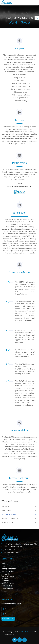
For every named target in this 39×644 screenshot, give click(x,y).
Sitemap (5, 591)
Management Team (9, 569)
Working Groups (8, 576)
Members (5, 579)
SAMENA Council (26, 632)
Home (4, 564)
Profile (4, 566)
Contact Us (6, 574)
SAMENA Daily (7, 586)
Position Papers (7, 581)
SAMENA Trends (8, 583)
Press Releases (7, 588)
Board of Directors (8, 571)
